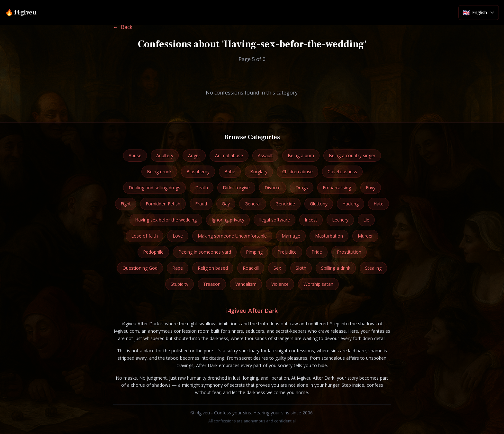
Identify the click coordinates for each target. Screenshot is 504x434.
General (253, 204)
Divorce (273, 188)
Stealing (373, 268)
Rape (178, 268)
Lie (366, 220)
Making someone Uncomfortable (232, 236)
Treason (212, 284)
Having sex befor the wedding (166, 220)
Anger (194, 155)
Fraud (201, 204)
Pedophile (153, 252)
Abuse (135, 155)
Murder (365, 236)
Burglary (259, 172)
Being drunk (159, 172)
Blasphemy (198, 172)
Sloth (301, 268)
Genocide (285, 204)
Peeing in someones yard (205, 252)
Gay (226, 204)
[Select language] (479, 13)
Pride (317, 252)
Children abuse (297, 172)
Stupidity (180, 284)
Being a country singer (352, 155)
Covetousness (342, 172)
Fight (126, 204)
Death (202, 188)
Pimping (254, 252)
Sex (277, 268)
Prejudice (287, 252)
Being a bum (301, 155)
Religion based (213, 268)
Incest (311, 220)
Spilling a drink (336, 268)
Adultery (165, 155)
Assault (265, 155)
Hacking (351, 204)
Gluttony (319, 204)
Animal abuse (229, 155)
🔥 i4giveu (21, 13)
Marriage (291, 236)
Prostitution (349, 252)
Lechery (340, 220)
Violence (280, 284)
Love (178, 236)
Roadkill (251, 268)
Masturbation (329, 236)
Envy (371, 188)
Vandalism (246, 284)
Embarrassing (337, 188)
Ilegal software (274, 220)
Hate (378, 204)
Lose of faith (144, 236)
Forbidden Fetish (163, 204)
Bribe (230, 172)
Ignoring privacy (228, 220)
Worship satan (318, 284)
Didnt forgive (236, 188)
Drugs (302, 188)
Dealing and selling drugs (154, 188)
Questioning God (140, 268)
